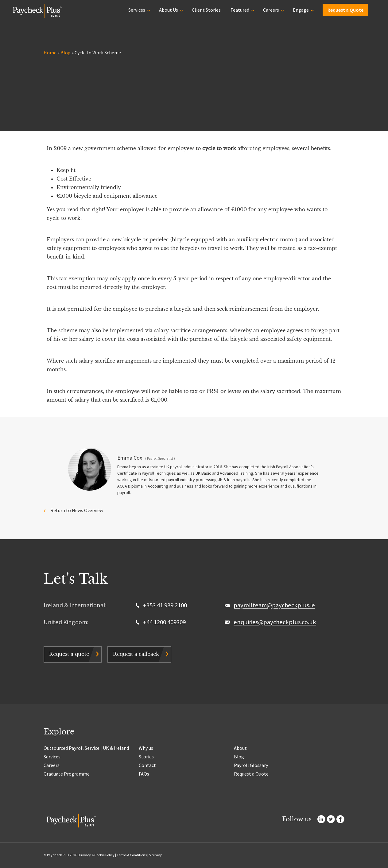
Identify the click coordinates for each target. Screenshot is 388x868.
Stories (146, 757)
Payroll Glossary (251, 765)
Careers (271, 10)
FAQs (144, 774)
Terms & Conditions (132, 855)
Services (137, 10)
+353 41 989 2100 (161, 605)
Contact (147, 765)
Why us (146, 748)
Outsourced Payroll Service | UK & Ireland (86, 748)
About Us (169, 10)
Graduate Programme (67, 774)
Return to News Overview (77, 510)
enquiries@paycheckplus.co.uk (275, 622)
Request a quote (69, 654)
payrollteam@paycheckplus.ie (274, 605)
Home (50, 53)
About (240, 748)
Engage (301, 10)
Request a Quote (345, 10)
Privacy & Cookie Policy (97, 855)
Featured (240, 10)
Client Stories (206, 10)
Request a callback (136, 654)
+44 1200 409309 (161, 622)
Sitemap (155, 855)
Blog (66, 53)
